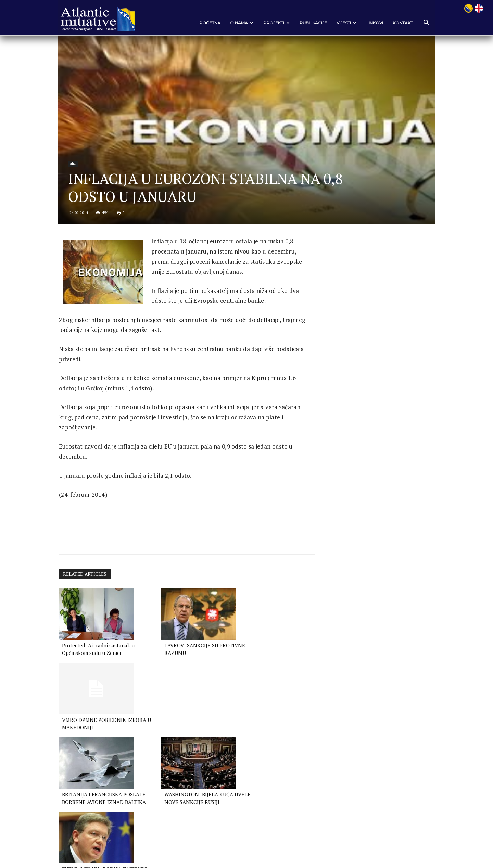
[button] (421, 23)
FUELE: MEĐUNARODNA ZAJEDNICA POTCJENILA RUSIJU (257, 746)
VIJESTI (342, 23)
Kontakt (398, 23)
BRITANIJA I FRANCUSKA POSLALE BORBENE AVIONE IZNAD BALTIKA (97, 746)
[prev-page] (68, 767)
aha (79, 179)
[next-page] (79, 767)
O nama (237, 23)
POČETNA (205, 23)
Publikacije (308, 23)
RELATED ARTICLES (90, 592)
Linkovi (370, 23)
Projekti (272, 23)
